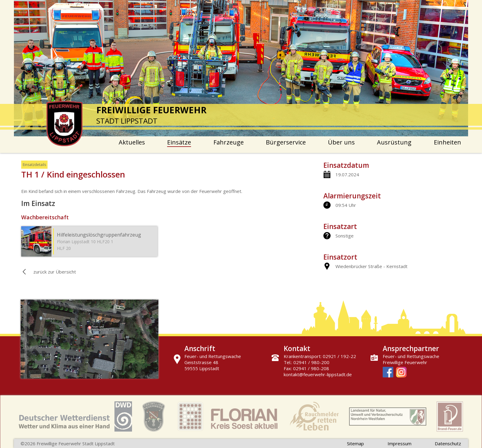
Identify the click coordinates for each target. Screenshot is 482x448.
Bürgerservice (286, 142)
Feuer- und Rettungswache (411, 356)
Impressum (399, 443)
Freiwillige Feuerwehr (405, 362)
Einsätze (179, 142)
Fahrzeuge (229, 142)
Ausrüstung (394, 142)
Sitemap (355, 443)
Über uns (341, 142)
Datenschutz (448, 443)
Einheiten (447, 142)
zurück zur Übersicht (55, 272)
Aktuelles (132, 142)
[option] (241, 68)
